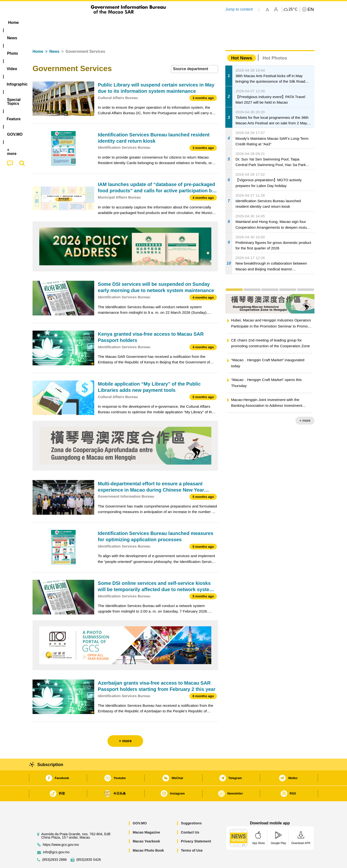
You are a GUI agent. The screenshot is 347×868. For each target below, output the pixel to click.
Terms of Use (192, 836)
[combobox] (194, 54)
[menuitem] (63, 23)
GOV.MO (140, 808)
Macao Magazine (147, 818)
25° (293, 9)
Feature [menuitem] (192, 23)
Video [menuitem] (104, 23)
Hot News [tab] (242, 43)
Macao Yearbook (146, 827)
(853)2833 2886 (54, 845)
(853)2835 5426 (89, 845)
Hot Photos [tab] (275, 43)
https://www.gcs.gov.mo (61, 830)
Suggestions (191, 808)
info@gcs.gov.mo (56, 838)
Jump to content (239, 9)
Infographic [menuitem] (129, 23)
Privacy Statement (196, 827)
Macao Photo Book (148, 836)
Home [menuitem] (42, 23)
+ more (305, 406)
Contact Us (190, 818)
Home (38, 37)
